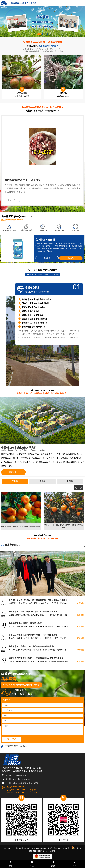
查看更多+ (13, 472)
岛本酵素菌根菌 (26, 230)
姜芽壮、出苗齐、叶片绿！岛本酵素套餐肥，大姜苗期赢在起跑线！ (38, 600)
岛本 (25, 746)
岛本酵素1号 (42, 231)
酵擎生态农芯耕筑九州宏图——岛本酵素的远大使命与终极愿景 (36, 658)
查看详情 (47, 258)
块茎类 (70, 481)
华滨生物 (18, 746)
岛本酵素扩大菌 (59, 231)
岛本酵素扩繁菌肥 (10, 230)
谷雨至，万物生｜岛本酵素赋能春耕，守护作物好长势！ (33, 635)
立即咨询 (12, 739)
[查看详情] (80, 603)
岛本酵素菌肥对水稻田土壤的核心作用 (25, 623)
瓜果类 (42, 481)
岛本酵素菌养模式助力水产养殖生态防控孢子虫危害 (31, 646)
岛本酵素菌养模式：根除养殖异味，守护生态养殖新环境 (33, 612)
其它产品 (75, 230)
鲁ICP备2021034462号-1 (62, 848)
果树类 (15, 481)
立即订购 (71, 258)
